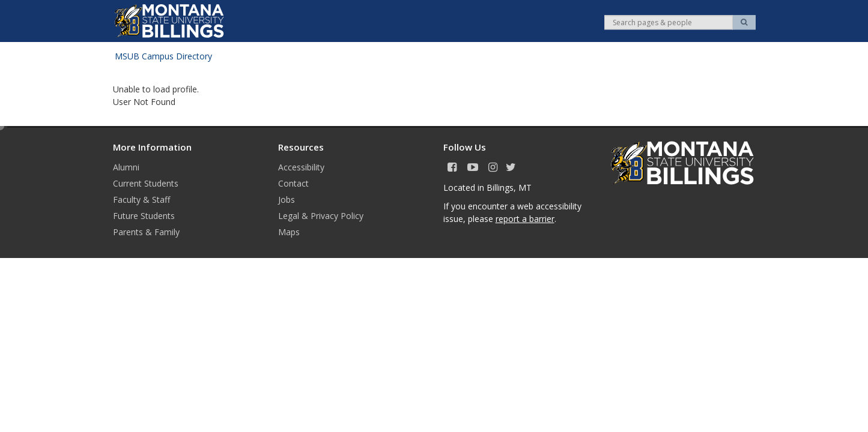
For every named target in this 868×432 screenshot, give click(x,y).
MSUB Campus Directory (163, 56)
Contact (293, 183)
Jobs (287, 199)
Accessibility (301, 167)
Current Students (146, 183)
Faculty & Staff (141, 199)
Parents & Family (146, 232)
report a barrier (525, 219)
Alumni (126, 167)
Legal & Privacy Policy (321, 216)
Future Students (144, 216)
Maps (289, 232)
